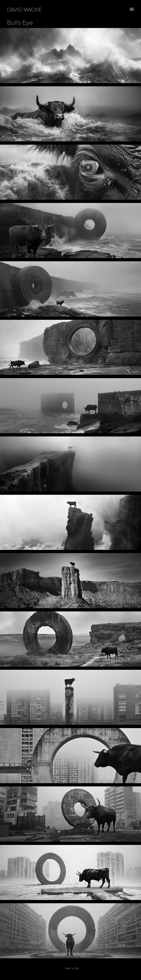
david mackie (24, 9)
